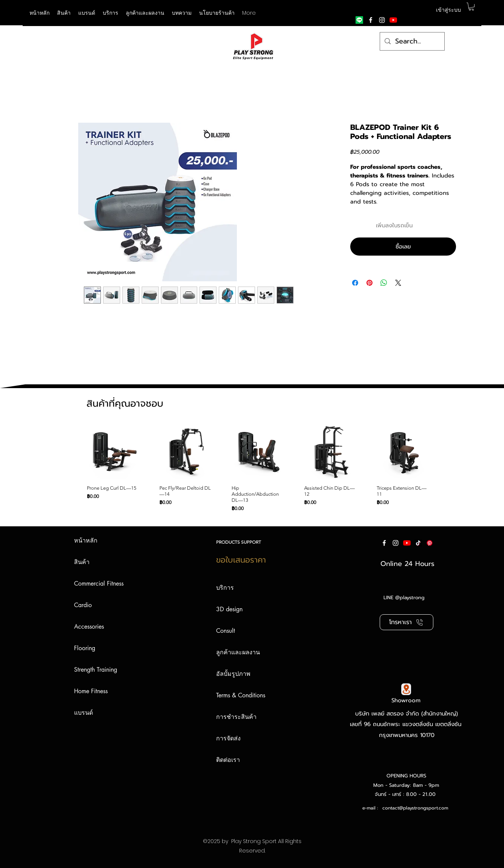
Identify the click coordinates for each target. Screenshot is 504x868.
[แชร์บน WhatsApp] (384, 283)
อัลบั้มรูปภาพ (233, 674)
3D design (229, 609)
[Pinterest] (430, 543)
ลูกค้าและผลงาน (238, 652)
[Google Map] (406, 689)
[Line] (359, 20)
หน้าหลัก (86, 540)
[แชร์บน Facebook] (355, 283)
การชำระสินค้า (236, 717)
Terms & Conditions (241, 695)
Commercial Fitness (99, 584)
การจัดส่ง (228, 738)
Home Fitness (91, 691)
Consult (226, 631)
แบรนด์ (83, 713)
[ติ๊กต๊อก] (418, 543)
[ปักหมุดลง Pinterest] (369, 283)
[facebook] (371, 20)
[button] (87, 13)
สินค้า (82, 562)
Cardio (83, 605)
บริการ (225, 588)
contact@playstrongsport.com (415, 808)
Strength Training (96, 670)
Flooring (85, 648)
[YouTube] (393, 20)
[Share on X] (398, 283)
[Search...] (412, 42)
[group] (250, 468)
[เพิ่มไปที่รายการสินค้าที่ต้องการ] (449, 226)
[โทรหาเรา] (407, 622)
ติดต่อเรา (228, 760)
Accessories (89, 627)
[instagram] (382, 20)
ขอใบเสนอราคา (241, 560)
